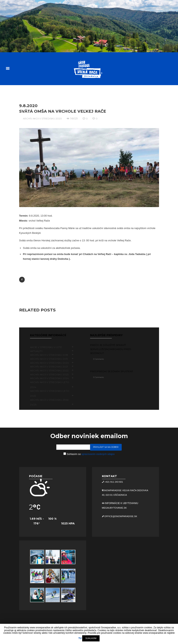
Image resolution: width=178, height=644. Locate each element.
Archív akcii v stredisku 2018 (50, 355)
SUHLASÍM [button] (91, 638)
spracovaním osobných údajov (98, 454)
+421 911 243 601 (114, 482)
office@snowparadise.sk (121, 516)
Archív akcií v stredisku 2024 (50, 378)
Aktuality (37, 351)
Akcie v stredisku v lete (46, 347)
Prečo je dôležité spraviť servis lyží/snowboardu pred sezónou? (111, 349)
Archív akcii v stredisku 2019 (49, 359)
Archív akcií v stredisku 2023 (50, 374)
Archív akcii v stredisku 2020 (43, 118)
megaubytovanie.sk (115, 508)
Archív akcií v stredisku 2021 (49, 366)
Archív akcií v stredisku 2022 (50, 370)
